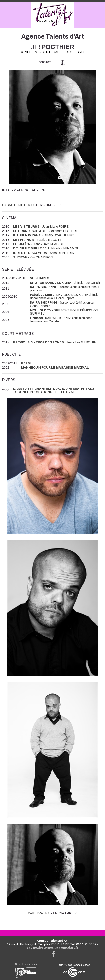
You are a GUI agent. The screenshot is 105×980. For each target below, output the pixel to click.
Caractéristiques (32, 205)
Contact (45, 62)
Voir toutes (53, 913)
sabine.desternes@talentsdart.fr (52, 948)
